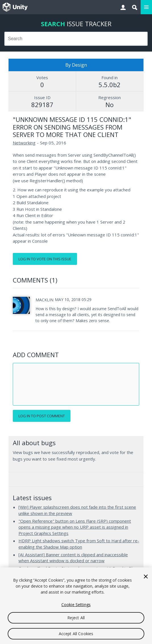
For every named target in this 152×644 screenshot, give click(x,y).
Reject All (76, 618)
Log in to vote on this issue (45, 259)
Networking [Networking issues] (24, 143)
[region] (76, 606)
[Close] (146, 576)
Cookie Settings (76, 605)
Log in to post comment (42, 416)
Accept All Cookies (76, 634)
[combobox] (76, 39)
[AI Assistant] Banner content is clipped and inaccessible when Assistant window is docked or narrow (73, 558)
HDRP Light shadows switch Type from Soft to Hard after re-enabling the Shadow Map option (79, 544)
